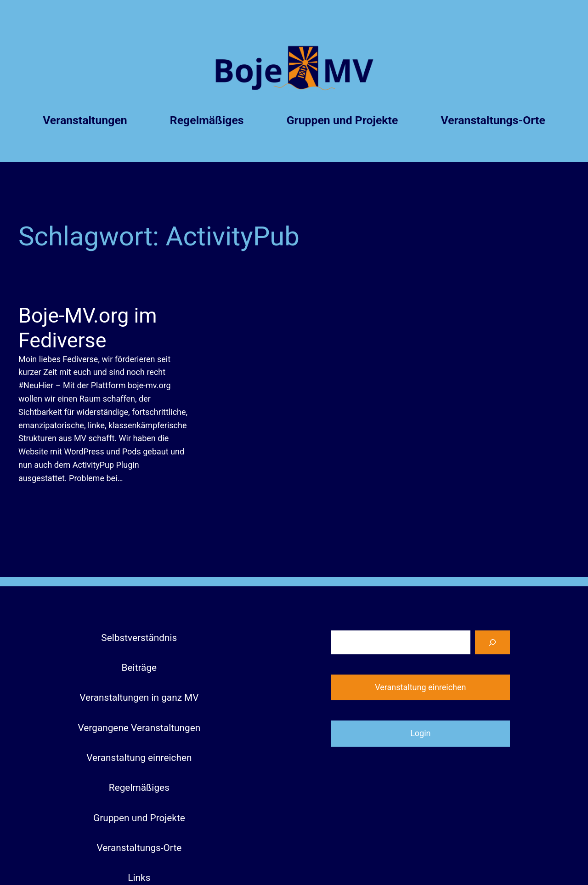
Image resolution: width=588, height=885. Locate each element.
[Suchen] (492, 642)
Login (420, 733)
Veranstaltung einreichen (420, 687)
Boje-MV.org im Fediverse (88, 328)
